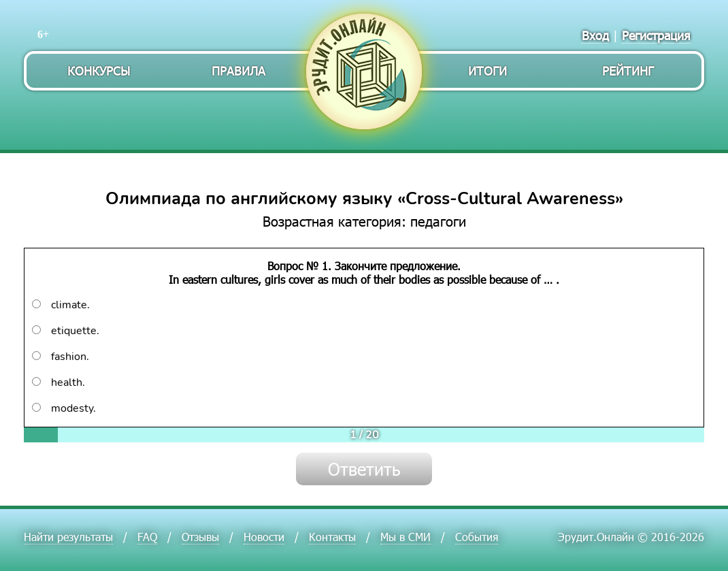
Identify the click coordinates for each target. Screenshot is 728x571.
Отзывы (200, 537)
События (477, 537)
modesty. (64, 408)
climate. (61, 305)
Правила (238, 70)
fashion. (61, 357)
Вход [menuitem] (595, 35)
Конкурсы (99, 70)
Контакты (332, 537)
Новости (264, 537)
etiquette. (66, 331)
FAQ (147, 537)
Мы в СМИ (406, 537)
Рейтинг (628, 70)
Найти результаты (68, 537)
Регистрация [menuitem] (656, 35)
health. (59, 382)
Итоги (487, 70)
